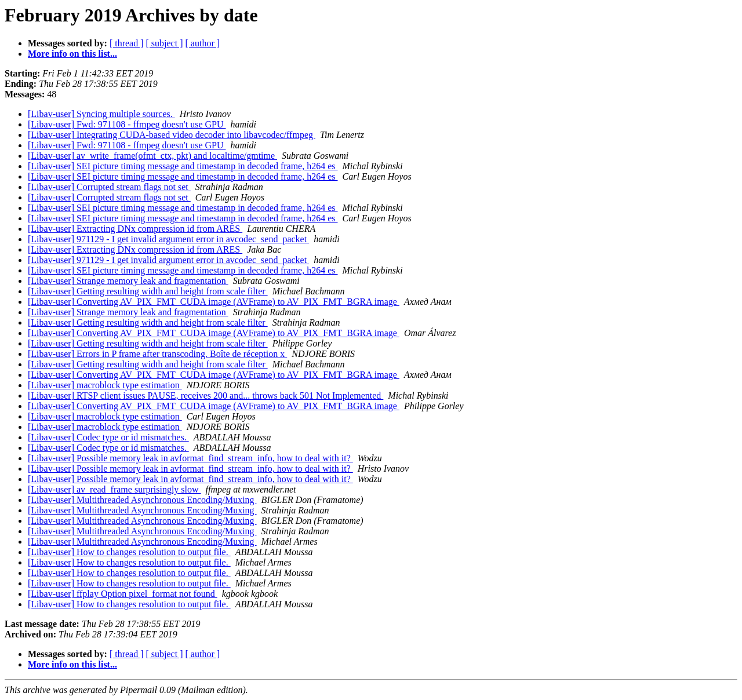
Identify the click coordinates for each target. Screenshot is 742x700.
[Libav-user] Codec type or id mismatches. (108, 437)
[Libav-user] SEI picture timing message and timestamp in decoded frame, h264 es (183, 166)
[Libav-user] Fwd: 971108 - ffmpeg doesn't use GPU (127, 124)
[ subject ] (165, 43)
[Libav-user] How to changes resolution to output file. (129, 552)
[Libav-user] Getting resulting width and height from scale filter (148, 291)
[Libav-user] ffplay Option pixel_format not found (123, 594)
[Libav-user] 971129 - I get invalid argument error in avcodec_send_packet (168, 239)
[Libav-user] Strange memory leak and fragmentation (128, 281)
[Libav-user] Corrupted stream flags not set (109, 187)
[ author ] (203, 43)
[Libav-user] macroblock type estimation (105, 385)
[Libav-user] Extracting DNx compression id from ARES (135, 229)
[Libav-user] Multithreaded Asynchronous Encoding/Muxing (142, 500)
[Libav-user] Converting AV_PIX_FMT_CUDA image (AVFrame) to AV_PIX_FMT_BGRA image (214, 302)
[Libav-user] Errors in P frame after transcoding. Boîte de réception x (157, 354)
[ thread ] (127, 43)
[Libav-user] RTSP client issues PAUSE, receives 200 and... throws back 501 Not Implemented (205, 395)
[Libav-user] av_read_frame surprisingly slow (114, 489)
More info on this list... (72, 54)
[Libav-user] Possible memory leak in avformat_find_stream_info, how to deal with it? (190, 458)
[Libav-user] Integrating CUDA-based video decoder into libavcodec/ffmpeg (172, 135)
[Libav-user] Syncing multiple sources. (101, 114)
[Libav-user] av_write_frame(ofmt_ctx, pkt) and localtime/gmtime (152, 156)
